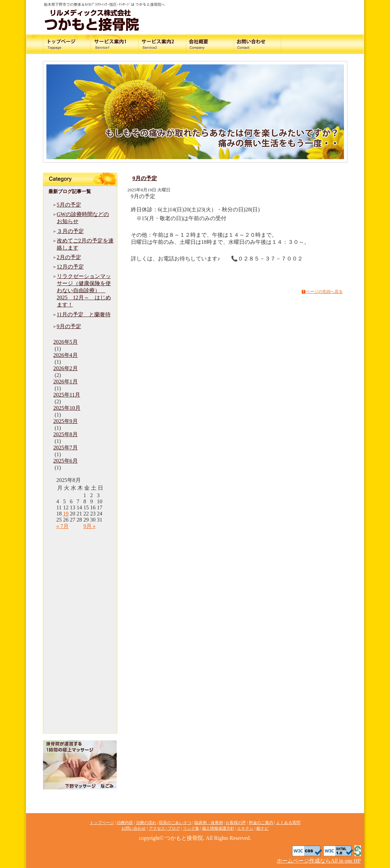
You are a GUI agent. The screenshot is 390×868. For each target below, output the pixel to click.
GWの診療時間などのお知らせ (83, 218)
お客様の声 (80, 605)
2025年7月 (66, 448)
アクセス (322, 44)
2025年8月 (66, 434)
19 (66, 514)
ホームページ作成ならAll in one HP (319, 861)
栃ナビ (80, 726)
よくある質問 (80, 632)
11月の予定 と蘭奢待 (84, 314)
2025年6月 (66, 461)
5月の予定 (69, 205)
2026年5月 (66, 342)
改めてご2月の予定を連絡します (85, 244)
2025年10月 (67, 408)
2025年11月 (67, 395)
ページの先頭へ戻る (324, 292)
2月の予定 (69, 257)
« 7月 (63, 526)
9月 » (90, 526)
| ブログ (173, 828)
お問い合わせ (235, 13)
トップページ (80, 537)
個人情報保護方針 (80, 699)
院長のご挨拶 (221, 44)
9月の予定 (69, 326)
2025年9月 (66, 421)
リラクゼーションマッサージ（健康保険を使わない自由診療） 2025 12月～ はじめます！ (84, 290)
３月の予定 (70, 231)
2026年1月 (66, 382)
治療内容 (119, 44)
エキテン (80, 713)
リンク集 (80, 686)
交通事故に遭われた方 (68, 44)
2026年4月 (66, 355)
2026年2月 (66, 368)
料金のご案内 (271, 44)
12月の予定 (70, 267)
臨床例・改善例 (80, 591)
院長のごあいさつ (80, 577)
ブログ (80, 672)
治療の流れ (170, 44)
